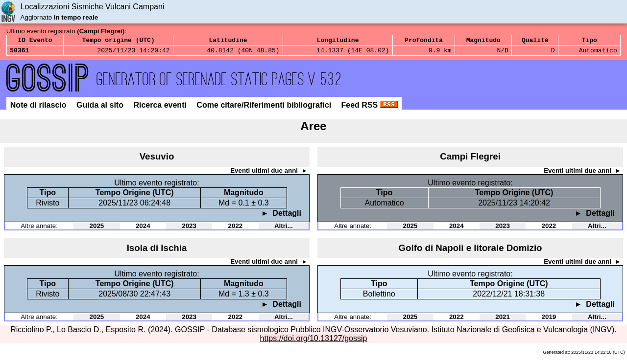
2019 (549, 320)
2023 (189, 229)
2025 (97, 229)
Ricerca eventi (161, 108)
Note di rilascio (39, 108)
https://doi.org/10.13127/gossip (314, 341)
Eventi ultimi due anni (265, 173)
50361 (19, 53)
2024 (143, 229)
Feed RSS (370, 108)
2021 (503, 320)
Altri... (284, 229)
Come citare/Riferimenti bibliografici (265, 108)
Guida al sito (101, 108)
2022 (236, 229)
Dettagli (286, 216)
